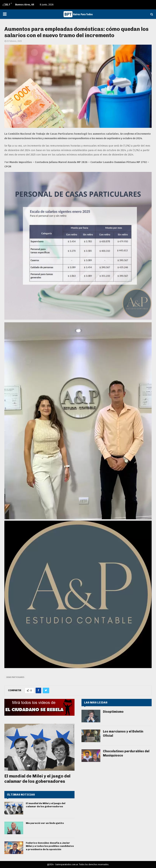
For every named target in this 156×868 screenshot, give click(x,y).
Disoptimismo (113, 712)
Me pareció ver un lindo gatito (45, 823)
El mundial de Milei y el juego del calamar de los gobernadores (37, 779)
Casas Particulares (15, 677)
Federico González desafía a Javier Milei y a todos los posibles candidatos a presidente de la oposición (50, 846)
